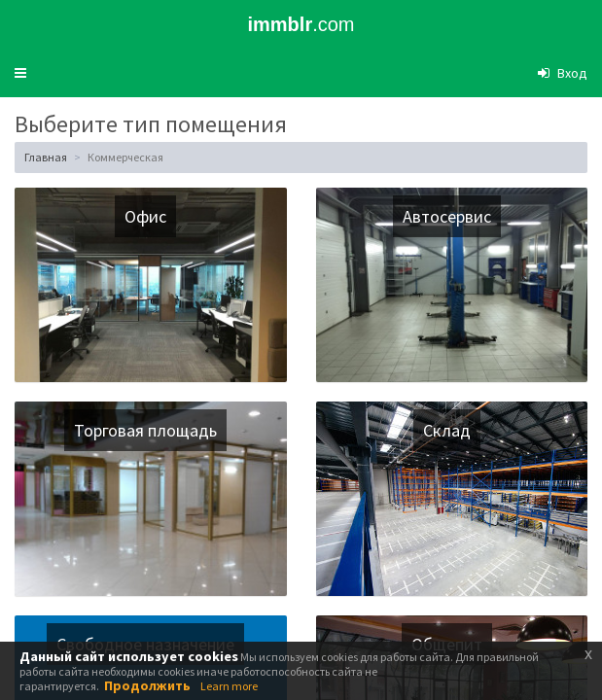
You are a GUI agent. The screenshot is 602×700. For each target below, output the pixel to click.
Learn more (229, 686)
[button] (20, 73)
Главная (46, 157)
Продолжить (147, 685)
